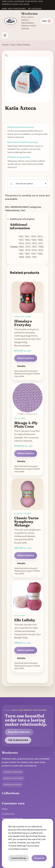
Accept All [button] (39, 858)
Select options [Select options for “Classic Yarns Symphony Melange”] (26, 555)
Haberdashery (12, 210)
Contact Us (8, 814)
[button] (6, 55)
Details (21, 366)
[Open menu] (5, 35)
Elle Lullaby (25, 620)
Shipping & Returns (12, 819)
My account (35, 9)
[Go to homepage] (11, 21)
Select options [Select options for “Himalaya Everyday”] (26, 358)
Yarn (13, 45)
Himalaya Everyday (23, 323)
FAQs (5, 809)
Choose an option (24, 184)
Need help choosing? (14, 9)
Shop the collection (19, 732)
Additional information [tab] (22, 219)
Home (5, 45)
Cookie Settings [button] (19, 858)
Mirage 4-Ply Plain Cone (26, 425)
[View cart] (47, 21)
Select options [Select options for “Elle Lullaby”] (26, 650)
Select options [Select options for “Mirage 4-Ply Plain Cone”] (26, 453)
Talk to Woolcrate (18, 740)
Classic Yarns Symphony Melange (26, 521)
